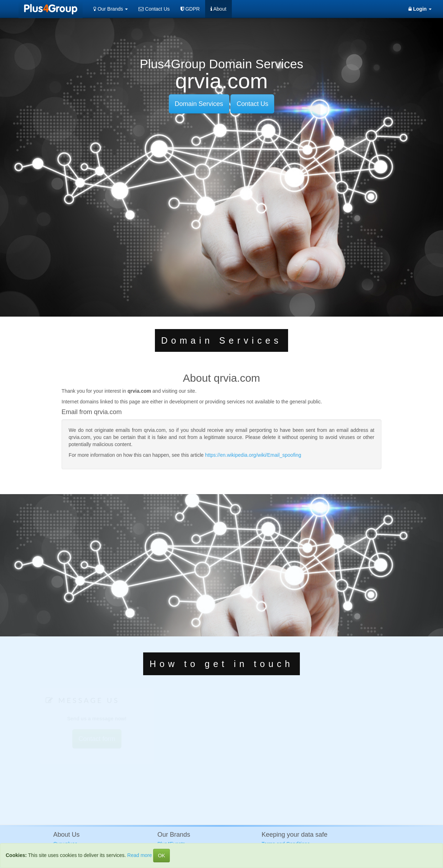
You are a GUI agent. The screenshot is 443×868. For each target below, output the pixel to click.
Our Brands (111, 9)
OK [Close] (161, 856)
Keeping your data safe (295, 835)
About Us (67, 835)
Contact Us (154, 9)
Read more (139, 855)
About (218, 9)
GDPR (190, 9)
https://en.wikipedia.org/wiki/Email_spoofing (253, 455)
